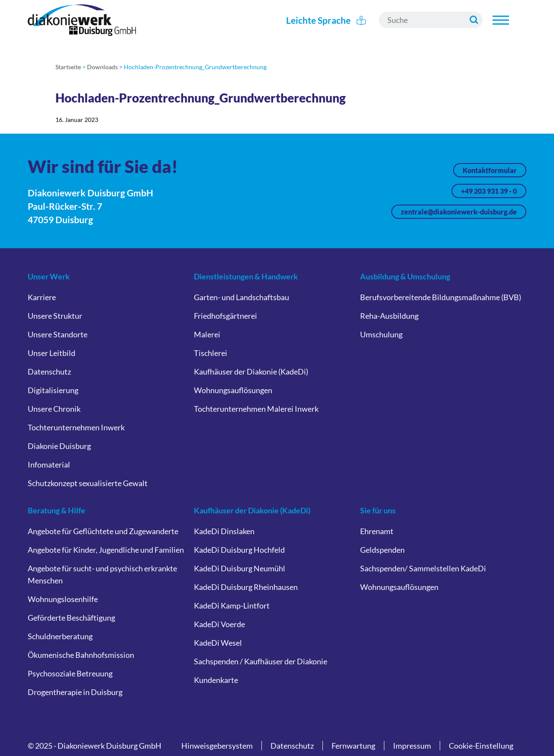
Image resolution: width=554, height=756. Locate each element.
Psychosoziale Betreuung (70, 673)
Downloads (102, 67)
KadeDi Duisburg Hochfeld (239, 550)
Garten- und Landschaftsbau (242, 297)
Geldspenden (382, 550)
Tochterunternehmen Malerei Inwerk (256, 409)
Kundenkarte (216, 680)
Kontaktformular (490, 170)
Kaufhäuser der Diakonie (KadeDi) (251, 372)
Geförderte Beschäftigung (71, 618)
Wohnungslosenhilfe (63, 599)
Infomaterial (49, 464)
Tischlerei (211, 353)
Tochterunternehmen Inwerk (76, 427)
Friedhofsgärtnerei (225, 316)
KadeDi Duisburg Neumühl (240, 568)
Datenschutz (49, 372)
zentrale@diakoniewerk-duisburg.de (459, 212)
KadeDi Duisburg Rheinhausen (246, 587)
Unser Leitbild (52, 353)
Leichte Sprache (326, 20)
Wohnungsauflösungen (233, 390)
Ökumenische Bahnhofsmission (81, 655)
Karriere (42, 297)
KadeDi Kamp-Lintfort (232, 605)
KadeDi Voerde (219, 624)
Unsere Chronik (54, 409)
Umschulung (381, 334)
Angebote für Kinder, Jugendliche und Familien (106, 550)
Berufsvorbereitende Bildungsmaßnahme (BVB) (441, 297)
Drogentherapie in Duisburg (75, 692)
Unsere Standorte (58, 334)
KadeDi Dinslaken (224, 531)
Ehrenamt (377, 531)
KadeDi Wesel (218, 643)
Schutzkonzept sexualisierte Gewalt (88, 483)
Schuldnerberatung (60, 636)
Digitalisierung (53, 390)
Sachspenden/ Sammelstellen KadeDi (423, 568)
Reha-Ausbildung (389, 316)
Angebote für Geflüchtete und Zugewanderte (103, 531)
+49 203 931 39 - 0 (489, 191)
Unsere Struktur (55, 316)
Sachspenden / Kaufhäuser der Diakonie (261, 661)
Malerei (207, 334)
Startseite (68, 67)
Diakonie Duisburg (59, 446)
